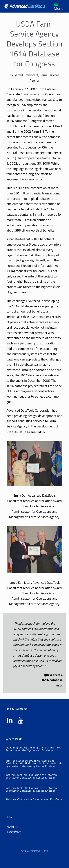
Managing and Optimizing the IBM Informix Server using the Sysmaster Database (33, 749)
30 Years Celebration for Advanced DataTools (34, 799)
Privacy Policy (13, 832)
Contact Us (12, 827)
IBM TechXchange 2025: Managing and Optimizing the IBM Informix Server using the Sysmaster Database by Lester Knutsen (34, 763)
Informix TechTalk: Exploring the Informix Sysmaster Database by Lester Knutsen (31, 776)
